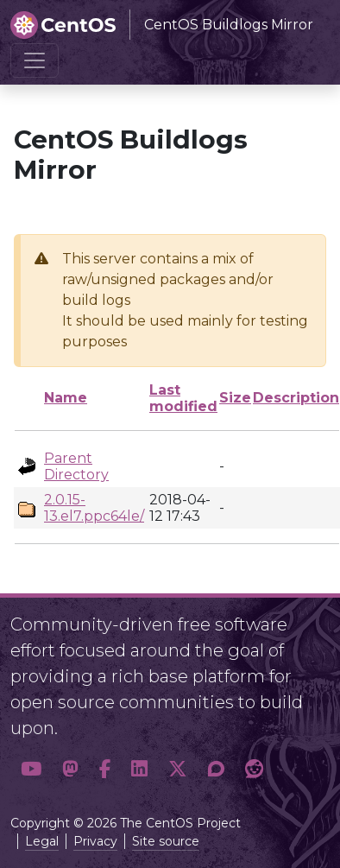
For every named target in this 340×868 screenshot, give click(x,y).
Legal (42, 841)
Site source (166, 841)
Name (66, 398)
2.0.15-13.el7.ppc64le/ (94, 508)
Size (235, 398)
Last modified (183, 398)
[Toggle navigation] (35, 60)
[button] (31, 770)
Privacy (95, 841)
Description (296, 398)
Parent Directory (76, 466)
